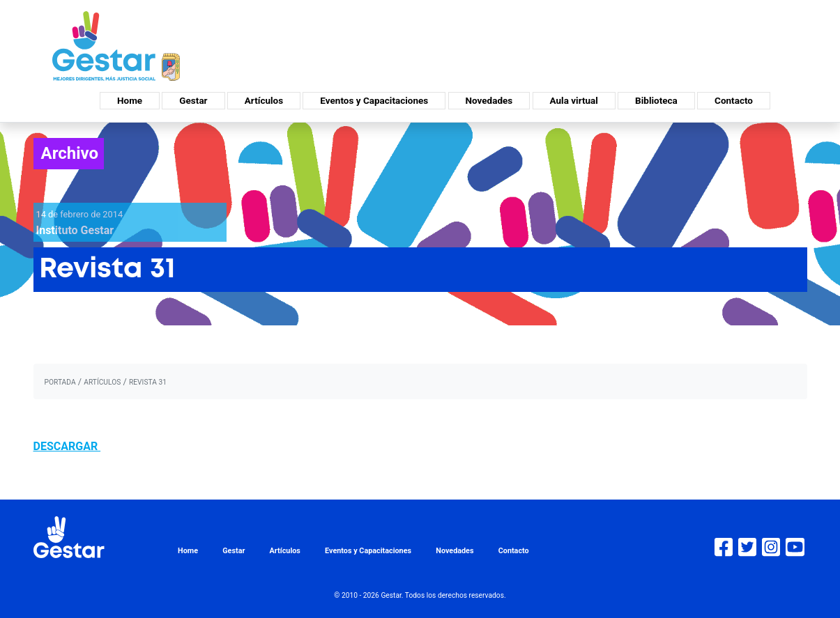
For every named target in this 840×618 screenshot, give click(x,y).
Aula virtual (574, 100)
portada (60, 382)
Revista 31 (148, 382)
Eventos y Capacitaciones (374, 100)
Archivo (70, 153)
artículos (102, 382)
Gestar (193, 100)
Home (130, 100)
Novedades (489, 100)
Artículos (264, 100)
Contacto (734, 100)
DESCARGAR (67, 446)
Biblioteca (656, 100)
